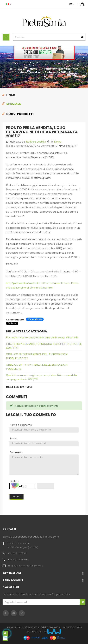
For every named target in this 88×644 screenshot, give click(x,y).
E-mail (13, 439)
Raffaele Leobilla (36, 142)
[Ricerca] (49, 37)
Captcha (14, 481)
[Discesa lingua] (8, 5)
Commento (16, 452)
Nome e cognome (21, 425)
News (58, 142)
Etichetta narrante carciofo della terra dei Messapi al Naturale (42, 338)
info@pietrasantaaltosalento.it (25, 566)
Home (11, 95)
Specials (14, 104)
